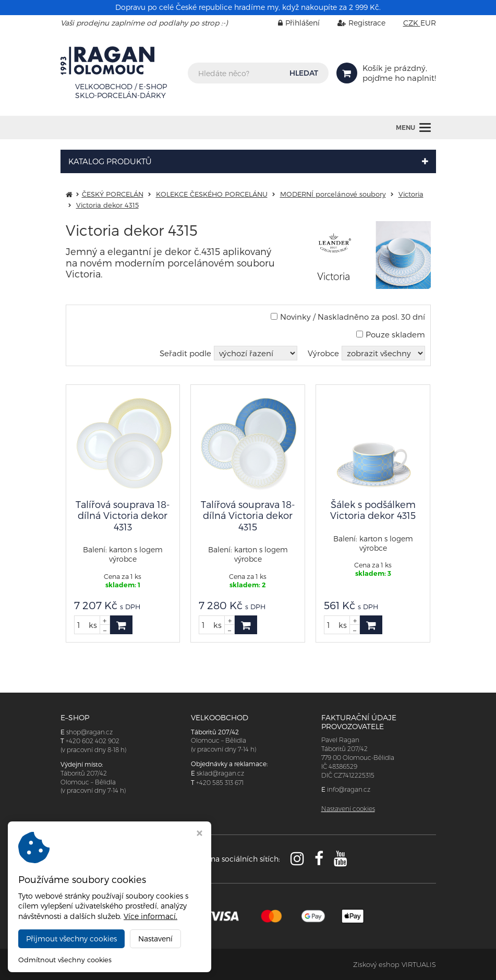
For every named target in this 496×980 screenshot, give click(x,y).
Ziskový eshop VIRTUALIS (395, 964)
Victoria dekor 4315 (107, 205)
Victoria (411, 194)
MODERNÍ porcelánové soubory (333, 194)
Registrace (354, 23)
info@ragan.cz (349, 789)
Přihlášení (291, 23)
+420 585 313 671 (220, 783)
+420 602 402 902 (93, 741)
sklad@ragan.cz (220, 773)
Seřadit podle (185, 353)
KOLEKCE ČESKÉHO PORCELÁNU (212, 194)
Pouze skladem (391, 334)
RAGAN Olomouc (150, 964)
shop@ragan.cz (89, 732)
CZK (412, 23)
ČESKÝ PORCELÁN (113, 194)
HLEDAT (304, 73)
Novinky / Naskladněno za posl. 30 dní (348, 317)
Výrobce (323, 353)
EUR (428, 23)
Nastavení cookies (348, 809)
